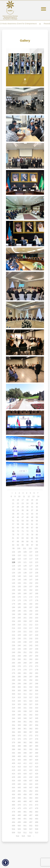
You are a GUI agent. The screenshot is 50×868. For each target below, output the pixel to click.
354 (13, 725)
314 (13, 697)
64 (18, 528)
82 (18, 538)
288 (37, 677)
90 (27, 541)
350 (19, 722)
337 (31, 711)
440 (19, 784)
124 (13, 566)
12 (29, 496)
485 (19, 815)
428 (37, 774)
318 (37, 697)
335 (19, 711)
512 (31, 833)
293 (37, 680)
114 (13, 559)
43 (32, 514)
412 (31, 763)
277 (31, 670)
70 (18, 531)
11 (24, 496)
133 (37, 569)
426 (25, 774)
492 (31, 819)
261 (25, 659)
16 (18, 500)
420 (19, 770)
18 (27, 500)
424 (13, 774)
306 (25, 690)
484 (13, 815)
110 (19, 555)
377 (31, 739)
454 (13, 794)
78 (27, 535)
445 (19, 788)
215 (19, 628)
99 (13, 548)
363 (37, 729)
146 (25, 580)
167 (31, 593)
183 (37, 604)
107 (31, 552)
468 (37, 801)
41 (23, 514)
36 (27, 510)
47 (23, 517)
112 (31, 555)
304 (13, 690)
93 (13, 545)
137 (31, 573)
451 (25, 791)
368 (37, 732)
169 (13, 597)
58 (18, 524)
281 (25, 673)
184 (13, 607)
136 (25, 573)
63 (13, 528)
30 (27, 507)
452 (31, 791)
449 (13, 791)
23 (23, 503)
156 (25, 587)
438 (37, 781)
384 (13, 746)
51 (13, 521)
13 (33, 496)
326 (25, 704)
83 (23, 538)
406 (25, 760)
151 (25, 583)
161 (25, 590)
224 (13, 635)
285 (19, 677)
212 (31, 625)
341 (25, 715)
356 (25, 725)
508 (37, 829)
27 (13, 507)
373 (37, 736)
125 (19, 566)
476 (25, 808)
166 (25, 593)
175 (19, 600)
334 (13, 711)
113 (37, 555)
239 (13, 645)
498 (37, 822)
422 (31, 770)
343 (37, 715)
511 (25, 833)
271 (25, 666)
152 (31, 583)
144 (13, 580)
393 (37, 749)
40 (18, 514)
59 (23, 524)
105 (19, 552)
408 (37, 760)
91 (32, 541)
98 (37, 545)
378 (37, 739)
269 (13, 666)
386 (25, 746)
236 (25, 642)
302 (31, 687)
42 (27, 514)
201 (25, 618)
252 (31, 652)
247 (31, 649)
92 (37, 541)
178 (37, 600)
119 (13, 562)
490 (19, 819)
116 (25, 559)
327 (31, 704)
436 (25, 781)
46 (18, 517)
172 (31, 597)
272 (31, 666)
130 (19, 569)
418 (37, 767)
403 (37, 756)
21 (13, 503)
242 (31, 645)
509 (13, 833)
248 (37, 649)
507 (31, 829)
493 (37, 819)
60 (27, 524)
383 (37, 742)
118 (37, 559)
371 (25, 736)
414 (13, 767)
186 (25, 607)
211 (25, 625)
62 (37, 524)
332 (31, 708)
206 (25, 621)
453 (37, 791)
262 (31, 659)
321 (25, 701)
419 (13, 770)
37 (32, 510)
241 (25, 645)
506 (25, 829)
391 (25, 749)
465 (19, 801)
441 (25, 784)
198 (37, 614)
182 (31, 604)
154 (13, 587)
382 (31, 742)
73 (32, 531)
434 (13, 781)
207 (31, 621)
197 (31, 614)
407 (31, 760)
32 (37, 507)
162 (31, 590)
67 (32, 528)
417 (31, 767)
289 (13, 680)
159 (13, 590)
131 (25, 569)
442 (31, 784)
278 (37, 670)
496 (25, 822)
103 (36, 548)
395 (19, 753)
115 (19, 559)
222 (31, 632)
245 (19, 649)
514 (18, 836)
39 (13, 514)
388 (37, 746)
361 (25, 729)
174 (13, 600)
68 (37, 528)
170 (19, 597)
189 (13, 611)
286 (25, 677)
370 (19, 736)
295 (19, 684)
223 (37, 632)
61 (32, 524)
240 (19, 645)
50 (37, 517)
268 (37, 663)
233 (37, 639)
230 (19, 639)
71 (23, 531)
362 (31, 729)
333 (37, 708)
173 (37, 597)
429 (13, 777)
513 (37, 833)
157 (31, 587)
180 (19, 604)
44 (37, 514)
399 (13, 756)
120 (19, 562)
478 (37, 808)
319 (13, 701)
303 (37, 687)
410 (19, 763)
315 (19, 697)
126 (25, 566)
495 (19, 822)
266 (25, 663)
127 (31, 566)
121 (25, 562)
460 (19, 798)
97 (32, 545)
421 (25, 770)
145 (19, 580)
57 (13, 524)
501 (25, 826)
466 (25, 801)
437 (31, 781)
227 (31, 635)
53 (23, 521)
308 (37, 690)
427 (31, 774)
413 (37, 763)
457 (31, 794)
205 (19, 621)
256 (25, 656)
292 (31, 680)
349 (13, 722)
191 (25, 611)
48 (27, 517)
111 (25, 555)
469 (13, 805)
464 (13, 801)
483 (37, 812)
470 (19, 805)
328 (37, 704)
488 (37, 815)
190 (19, 611)
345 (19, 718)
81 (13, 538)
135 (19, 573)
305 (19, 690)
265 (19, 663)
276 (25, 670)
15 (13, 500)
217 (31, 628)
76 (18, 535)
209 (13, 625)
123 (37, 562)
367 (31, 732)
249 (13, 652)
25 (32, 503)
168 (37, 593)
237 (31, 642)
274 (13, 670)
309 (13, 694)
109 (13, 555)
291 (25, 680)
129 (13, 569)
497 (31, 822)
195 (19, 614)
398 (37, 753)
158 (37, 587)
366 (25, 732)
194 (13, 614)
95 (23, 545)
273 (37, 666)
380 (19, 742)
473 (37, 805)
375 (19, 739)
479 (13, 812)
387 (31, 746)
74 (37, 531)
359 (13, 729)
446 (25, 788)
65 (23, 528)
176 (25, 600)
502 (31, 826)
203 (37, 618)
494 (13, 822)
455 (19, 794)
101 (24, 548)
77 (23, 535)
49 (32, 517)
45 (13, 517)
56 (37, 521)
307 (31, 690)
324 (13, 704)
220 (19, 632)
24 (27, 503)
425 (19, 774)
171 (25, 597)
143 (37, 576)
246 (25, 649)
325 (19, 704)
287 (31, 677)
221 (25, 632)
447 (31, 788)
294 (13, 684)
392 (31, 749)
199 (13, 618)
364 (13, 732)
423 (37, 770)
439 (13, 784)
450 (19, 791)
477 (31, 808)
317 (31, 697)
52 (18, 521)
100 (19, 548)
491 (25, 819)
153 (37, 583)
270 (19, 666)
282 (31, 673)
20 (37, 500)
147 (31, 580)
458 (37, 794)
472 (31, 805)
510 (19, 833)
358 (37, 725)
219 (13, 632)
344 (13, 718)
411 (25, 763)
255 (19, 656)
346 (25, 718)
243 (37, 645)
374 (13, 739)
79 (32, 535)
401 (25, 756)
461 (25, 798)
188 (37, 607)
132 (31, 569)
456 (25, 794)
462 (31, 798)
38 (37, 510)
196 (25, 614)
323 (37, 701)
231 (25, 639)
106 (25, 552)
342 (31, 715)
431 (25, 777)
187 (31, 607)
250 (19, 652)
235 (19, 642)
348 (37, 718)
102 (30, 548)
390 (19, 749)
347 (31, 718)
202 (31, 618)
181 (25, 604)
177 (31, 600)
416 (25, 767)
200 (19, 618)
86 (37, 538)
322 (31, 701)
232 (31, 639)
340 (19, 715)
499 (13, 826)
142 (31, 576)
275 (19, 670)
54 (27, 521)
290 (19, 680)
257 (31, 656)
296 (25, 684)
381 (25, 742)
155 (19, 587)
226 (25, 635)
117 (31, 559)
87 (13, 541)
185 (19, 607)
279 (13, 673)
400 (19, 756)
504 (13, 829)
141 (25, 576)
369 (13, 736)
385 (19, 746)
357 (31, 725)
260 (19, 659)
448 (37, 788)
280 (19, 673)
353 (37, 722)
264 (13, 663)
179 (13, 604)
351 (25, 722)
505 (19, 829)
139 (13, 576)
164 (13, 593)
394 (13, 753)
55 (32, 521)
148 (37, 580)
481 (25, 812)
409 (13, 763)
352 (31, 722)
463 (37, 798)
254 (13, 656)
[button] (5, 863)
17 (23, 500)
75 (13, 535)
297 (31, 684)
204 (13, 621)
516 (29, 836)
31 (32, 507)
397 (31, 753)
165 (19, 593)
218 (37, 628)
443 (37, 784)
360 (19, 729)
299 (13, 687)
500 (19, 826)
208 (37, 621)
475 (19, 808)
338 (37, 711)
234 (13, 642)
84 (27, 538)
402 (31, 756)
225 (19, 635)
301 (25, 687)
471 (25, 805)
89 (23, 541)
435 (19, 781)
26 (37, 503)
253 (37, 652)
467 (31, 801)
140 (19, 576)
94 (18, 545)
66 (27, 528)
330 (19, 708)
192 (31, 611)
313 (37, 694)
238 (37, 642)
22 (18, 503)
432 (31, 777)
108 (37, 552)
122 (31, 562)
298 (37, 684)
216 (25, 628)
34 (18, 510)
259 (13, 659)
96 (27, 545)
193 (37, 611)
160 (19, 590)
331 (25, 708)
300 (19, 687)
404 (13, 760)
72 (27, 531)
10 (19, 496)
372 (31, 736)
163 (37, 590)
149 (13, 583)
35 (23, 510)
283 (37, 673)
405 (19, 760)
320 (19, 701)
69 (13, 531)
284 (13, 677)
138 (37, 573)
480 (19, 812)
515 (23, 836)
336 (25, 711)
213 (37, 625)
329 (13, 708)
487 (31, 815)
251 (25, 652)
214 (13, 628)
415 (19, 767)
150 (19, 583)
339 (13, 715)
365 (19, 732)
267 (31, 663)
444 (13, 788)
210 (19, 625)
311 (25, 694)
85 (32, 538)
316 (25, 697)
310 (19, 694)
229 (13, 639)
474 (13, 808)
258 (37, 656)
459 (13, 798)
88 (18, 541)
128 (37, 566)
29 (23, 507)
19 (32, 500)
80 (37, 535)
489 (13, 819)
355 (19, 725)
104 (13, 552)
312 (31, 694)
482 (31, 812)
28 (18, 507)
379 (13, 742)
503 (37, 826)
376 (25, 739)
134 (13, 573)
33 (13, 510)
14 (38, 496)
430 (19, 777)
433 (37, 777)
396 (25, 753)
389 (13, 749)
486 (25, 815)
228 (37, 635)
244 (13, 649)
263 (37, 659)
